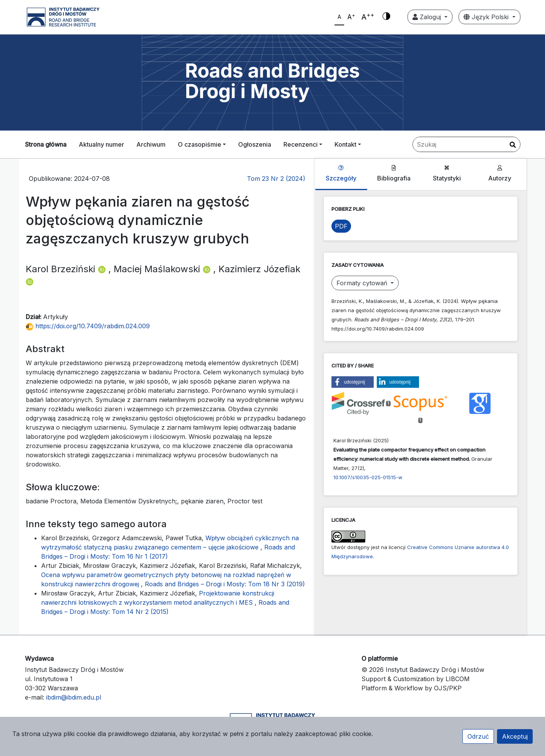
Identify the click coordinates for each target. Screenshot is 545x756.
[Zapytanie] (466, 144)
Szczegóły (341, 174)
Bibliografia (394, 174)
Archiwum (151, 144)
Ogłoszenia (255, 144)
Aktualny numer (101, 144)
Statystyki (447, 174)
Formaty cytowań (363, 283)
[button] (353, 382)
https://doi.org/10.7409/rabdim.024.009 (88, 326)
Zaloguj (428, 17)
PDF (341, 226)
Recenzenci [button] (301, 144)
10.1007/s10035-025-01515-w (368, 477)
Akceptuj (515, 736)
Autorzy (500, 174)
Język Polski (487, 17)
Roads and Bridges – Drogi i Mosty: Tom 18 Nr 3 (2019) (225, 584)
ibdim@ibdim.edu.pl (74, 697)
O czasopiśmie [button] (200, 144)
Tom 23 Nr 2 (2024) (276, 179)
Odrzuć (478, 736)
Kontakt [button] (345, 144)
